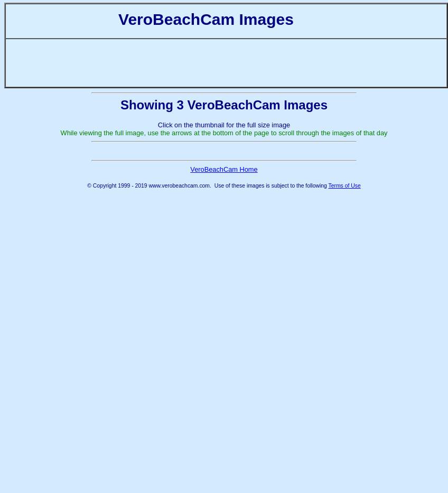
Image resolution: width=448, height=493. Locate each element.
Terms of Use (345, 280)
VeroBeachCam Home (224, 263)
